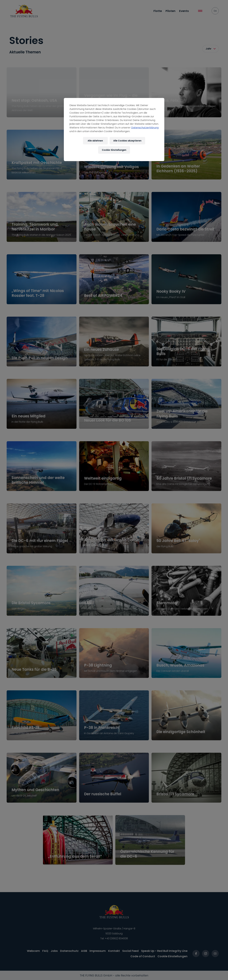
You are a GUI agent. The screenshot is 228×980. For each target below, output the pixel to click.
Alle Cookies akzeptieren (127, 141)
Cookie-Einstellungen (114, 150)
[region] (114, 130)
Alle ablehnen (95, 141)
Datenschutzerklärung (145, 128)
